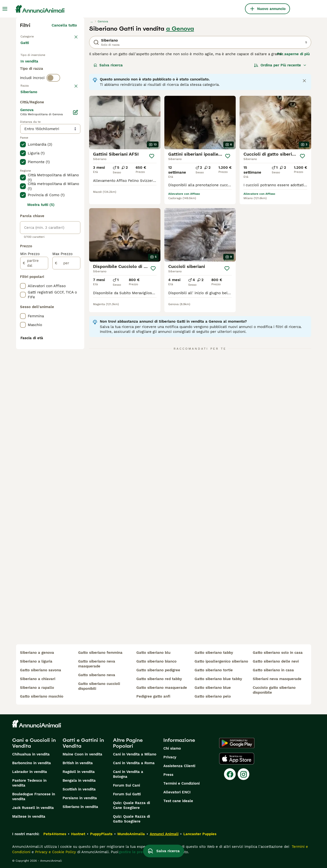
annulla (70, 110)
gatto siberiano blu (153, 653)
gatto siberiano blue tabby (218, 679)
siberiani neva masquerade (277, 679)
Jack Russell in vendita (33, 808)
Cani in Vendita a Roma (134, 763)
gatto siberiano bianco (156, 661)
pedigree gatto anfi (153, 696)
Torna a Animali (35, 36)
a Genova (180, 29)
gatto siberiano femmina (100, 653)
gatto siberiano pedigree (158, 670)
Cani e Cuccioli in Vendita (34, 743)
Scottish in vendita (79, 789)
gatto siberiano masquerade (162, 688)
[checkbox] (23, 136)
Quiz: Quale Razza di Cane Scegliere (131, 805)
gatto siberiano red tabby (159, 679)
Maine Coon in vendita (82, 754)
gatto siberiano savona (41, 670)
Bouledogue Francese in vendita (34, 797)
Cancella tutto (64, 25)
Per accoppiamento (42, 82)
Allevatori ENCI (177, 792)
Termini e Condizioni (182, 783)
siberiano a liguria (36, 661)
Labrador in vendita (30, 772)
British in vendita (78, 763)
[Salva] (152, 156)
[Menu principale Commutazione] (5, 9)
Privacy (170, 757)
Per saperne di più (293, 54)
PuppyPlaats (101, 834)
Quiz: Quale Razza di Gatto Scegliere (131, 819)
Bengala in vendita (79, 780)
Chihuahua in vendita (31, 754)
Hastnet (78, 834)
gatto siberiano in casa (273, 670)
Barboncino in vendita (32, 763)
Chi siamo (172, 748)
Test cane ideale (178, 801)
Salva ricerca (108, 65)
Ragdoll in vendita (79, 772)
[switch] (53, 100)
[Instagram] (243, 774)
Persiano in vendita (80, 798)
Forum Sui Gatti (127, 794)
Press (168, 775)
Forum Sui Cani (126, 785)
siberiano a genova (37, 653)
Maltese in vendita (29, 816)
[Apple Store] (237, 759)
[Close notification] (304, 81)
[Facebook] (230, 774)
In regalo (61, 70)
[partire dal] (34, 393)
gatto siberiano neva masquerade (97, 664)
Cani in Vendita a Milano (135, 754)
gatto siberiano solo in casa (278, 653)
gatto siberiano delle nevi (276, 661)
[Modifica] (75, 243)
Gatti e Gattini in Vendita (83, 743)
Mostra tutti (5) (41, 335)
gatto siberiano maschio (42, 696)
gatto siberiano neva (97, 675)
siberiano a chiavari (38, 679)
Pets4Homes (55, 834)
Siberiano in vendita (80, 807)
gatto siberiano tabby (214, 653)
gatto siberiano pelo (213, 696)
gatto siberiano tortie (214, 670)
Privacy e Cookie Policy (55, 852)
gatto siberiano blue (213, 688)
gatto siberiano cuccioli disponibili (99, 686)
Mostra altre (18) (65, 223)
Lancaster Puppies (200, 834)
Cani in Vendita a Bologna (128, 774)
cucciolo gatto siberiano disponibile (274, 690)
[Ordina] (280, 65)
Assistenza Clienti (179, 766)
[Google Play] (237, 743)
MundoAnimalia (131, 834)
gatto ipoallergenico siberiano (221, 661)
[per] (66, 393)
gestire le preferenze (138, 852)
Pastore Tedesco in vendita (29, 783)
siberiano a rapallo (37, 688)
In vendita (33, 70)
